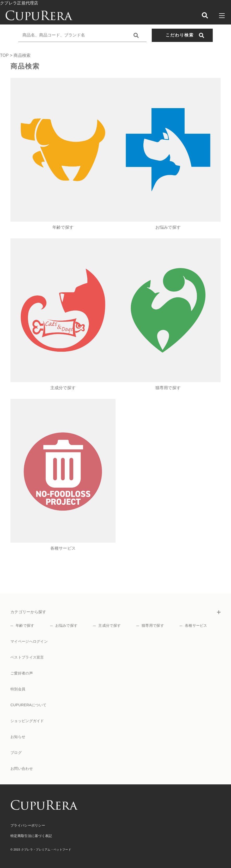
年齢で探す (25, 625)
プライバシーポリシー (28, 825)
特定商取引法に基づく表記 (31, 836)
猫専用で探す (153, 625)
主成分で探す (110, 625)
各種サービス (196, 625)
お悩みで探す (66, 625)
